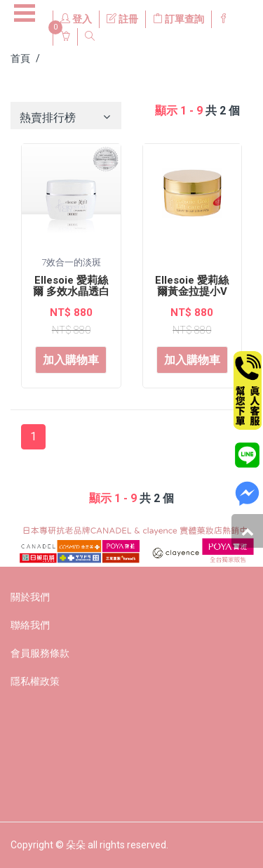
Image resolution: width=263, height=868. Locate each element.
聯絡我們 (30, 625)
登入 (76, 19)
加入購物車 (71, 360)
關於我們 (30, 597)
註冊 (122, 19)
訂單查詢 (178, 19)
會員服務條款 (40, 653)
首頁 (20, 58)
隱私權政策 (35, 681)
